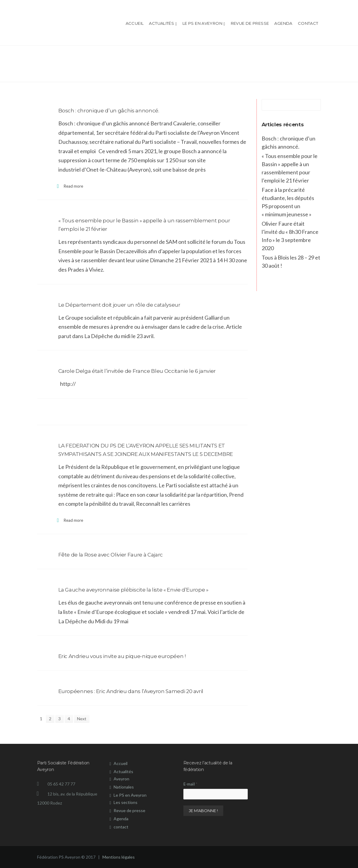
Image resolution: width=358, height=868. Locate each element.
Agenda (283, 23)
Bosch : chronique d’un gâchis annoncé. (109, 111)
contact (308, 23)
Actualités (163, 24)
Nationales (124, 787)
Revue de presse (250, 23)
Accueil (135, 23)
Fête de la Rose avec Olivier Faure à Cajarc (111, 555)
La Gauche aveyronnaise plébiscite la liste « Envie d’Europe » (133, 590)
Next (82, 719)
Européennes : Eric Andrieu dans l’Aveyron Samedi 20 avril (131, 691)
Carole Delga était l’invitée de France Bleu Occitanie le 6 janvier (137, 371)
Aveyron (121, 779)
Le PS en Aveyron (204, 24)
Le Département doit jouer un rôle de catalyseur (119, 305)
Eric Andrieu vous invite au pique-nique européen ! (122, 656)
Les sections (126, 802)
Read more (73, 186)
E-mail (190, 784)
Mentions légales (118, 857)
